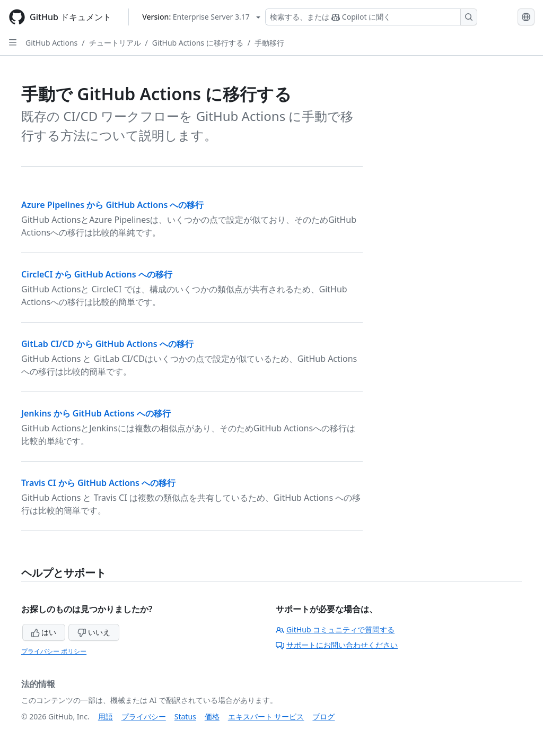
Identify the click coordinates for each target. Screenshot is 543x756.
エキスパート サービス (266, 716)
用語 (106, 716)
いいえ (94, 632)
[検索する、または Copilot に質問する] (371, 17)
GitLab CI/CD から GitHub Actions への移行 (107, 344)
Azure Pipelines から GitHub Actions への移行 (112, 205)
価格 (212, 716)
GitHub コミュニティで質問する (335, 629)
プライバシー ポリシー (54, 651)
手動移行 (269, 43)
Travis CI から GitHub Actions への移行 (98, 483)
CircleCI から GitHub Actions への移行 (97, 274)
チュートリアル (115, 43)
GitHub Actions (51, 43)
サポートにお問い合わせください (337, 645)
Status (185, 716)
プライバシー (144, 716)
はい (44, 632)
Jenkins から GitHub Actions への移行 (96, 413)
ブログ (323, 716)
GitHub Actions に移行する (198, 43)
